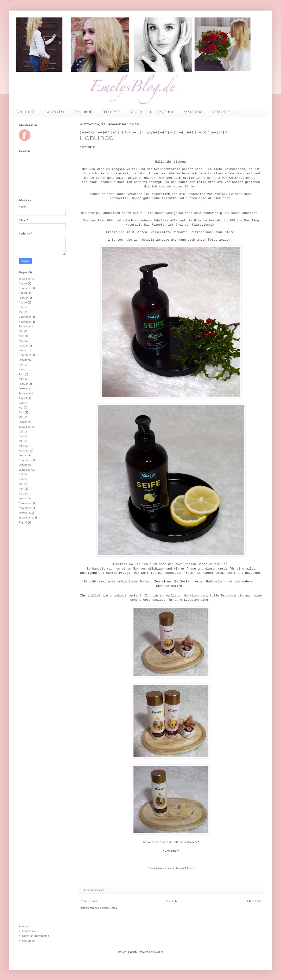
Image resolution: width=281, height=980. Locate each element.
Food (135, 112)
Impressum (29, 941)
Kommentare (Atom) (107, 908)
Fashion (83, 112)
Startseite (172, 901)
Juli (21, 308)
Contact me (29, 931)
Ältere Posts (254, 901)
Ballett (26, 112)
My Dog (193, 112)
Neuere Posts (89, 901)
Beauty (54, 112)
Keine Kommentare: (95, 890)
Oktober (24, 360)
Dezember (25, 317)
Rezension (225, 112)
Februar (23, 298)
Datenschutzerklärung (36, 936)
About (26, 927)
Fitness (111, 112)
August (23, 284)
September (25, 279)
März (22, 312)
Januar (23, 350)
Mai (21, 331)
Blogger (158, 952)
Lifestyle (163, 112)
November (25, 288)
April (21, 336)
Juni (21, 370)
